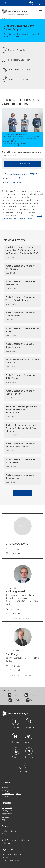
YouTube (14, 700)
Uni (3, 3)
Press (4, 834)
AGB (4, 820)
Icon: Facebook (15, 722)
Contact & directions (10, 831)
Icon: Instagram (29, 722)
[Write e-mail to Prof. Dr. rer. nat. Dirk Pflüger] (13, 670)
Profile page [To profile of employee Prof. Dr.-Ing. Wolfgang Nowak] (15, 609)
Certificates (7, 817)
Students (6, 787)
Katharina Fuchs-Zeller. (22, 219)
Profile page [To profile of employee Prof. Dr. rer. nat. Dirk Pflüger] (15, 666)
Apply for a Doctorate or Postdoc (16, 840)
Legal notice (7, 808)
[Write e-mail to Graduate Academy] (13, 553)
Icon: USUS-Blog (23, 766)
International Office (13, 183)
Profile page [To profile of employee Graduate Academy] (15, 549)
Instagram (31, 695)
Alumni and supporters (11, 793)
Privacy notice (8, 811)
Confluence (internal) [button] (22, 164)
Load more (22, 493)
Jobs (4, 837)
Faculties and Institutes (12, 854)
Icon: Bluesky (16, 736)
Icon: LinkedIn (29, 751)
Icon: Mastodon (29, 736)
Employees (6, 790)
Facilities (6, 857)
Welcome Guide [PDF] (11, 178)
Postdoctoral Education (19, 60)
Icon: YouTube (16, 751)
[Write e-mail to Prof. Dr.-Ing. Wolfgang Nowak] (13, 613)
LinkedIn (13, 695)
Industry (5, 797)
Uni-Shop (6, 843)
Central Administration (11, 860)
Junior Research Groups (19, 69)
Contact (31, 700)
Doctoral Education (17, 50)
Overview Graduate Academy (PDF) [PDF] (20, 174)
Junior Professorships (19, 79)
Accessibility (7, 814)
